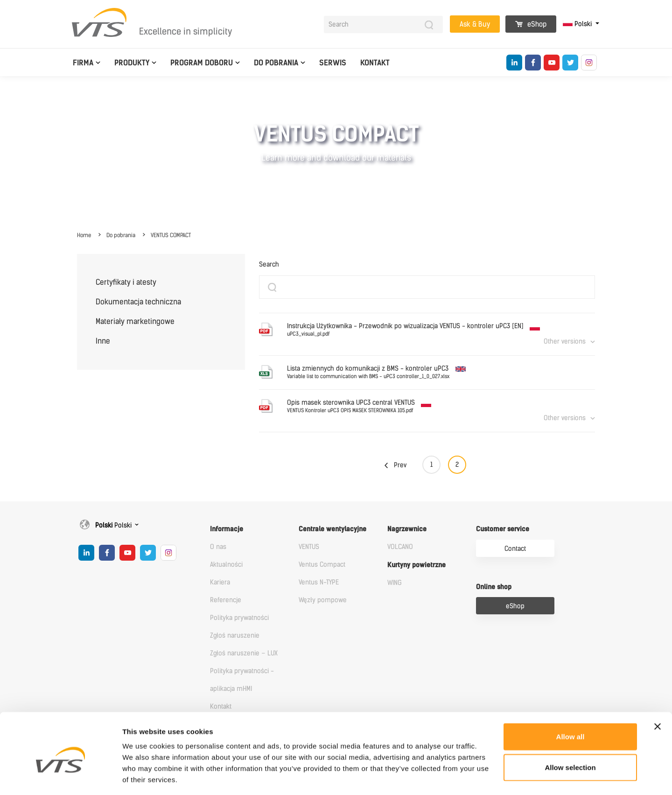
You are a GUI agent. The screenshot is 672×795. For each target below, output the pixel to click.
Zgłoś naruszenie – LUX (244, 653)
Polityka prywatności (239, 618)
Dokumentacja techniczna (138, 302)
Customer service (503, 529)
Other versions (565, 341)
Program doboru (202, 63)
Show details (490, 777)
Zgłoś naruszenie (235, 636)
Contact (515, 549)
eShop (531, 24)
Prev (400, 465)
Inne (103, 341)
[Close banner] (658, 686)
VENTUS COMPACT (171, 235)
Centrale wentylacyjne (332, 529)
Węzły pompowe (323, 600)
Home (84, 235)
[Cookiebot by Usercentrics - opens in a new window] (60, 777)
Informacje (227, 529)
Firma (83, 63)
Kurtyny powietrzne (416, 565)
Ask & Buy (475, 24)
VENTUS (309, 547)
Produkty (132, 63)
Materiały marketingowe (135, 321)
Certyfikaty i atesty (126, 282)
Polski (578, 24)
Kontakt (375, 63)
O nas (218, 547)
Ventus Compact (322, 565)
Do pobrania (276, 63)
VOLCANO (400, 547)
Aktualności (226, 565)
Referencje (226, 600)
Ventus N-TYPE (319, 582)
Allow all (570, 696)
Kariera (220, 582)
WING (395, 583)
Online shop (494, 587)
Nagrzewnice (407, 529)
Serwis (333, 63)
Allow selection (570, 727)
